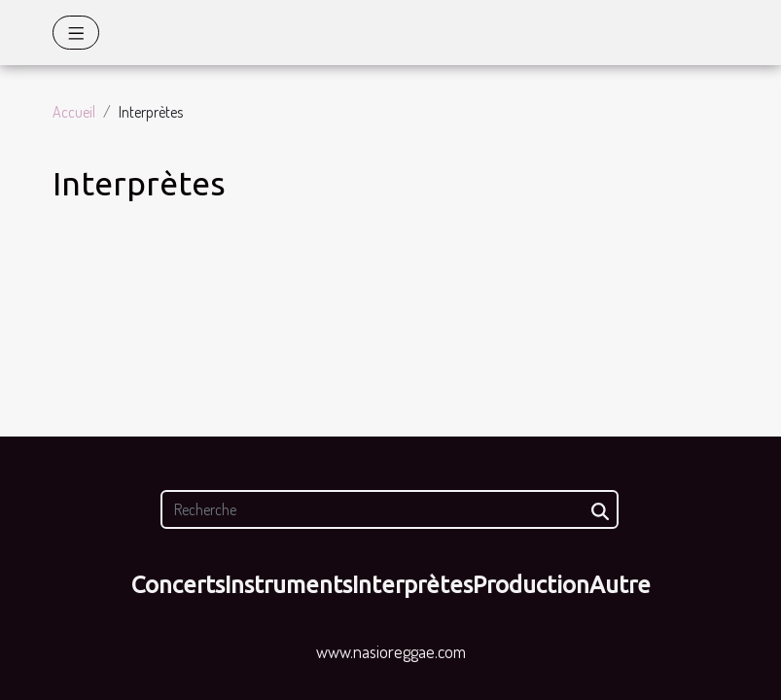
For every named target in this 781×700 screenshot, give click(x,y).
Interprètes (412, 585)
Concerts (178, 585)
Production (531, 585)
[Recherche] (390, 509)
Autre (620, 585)
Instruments (288, 585)
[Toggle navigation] (76, 33)
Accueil (74, 112)
